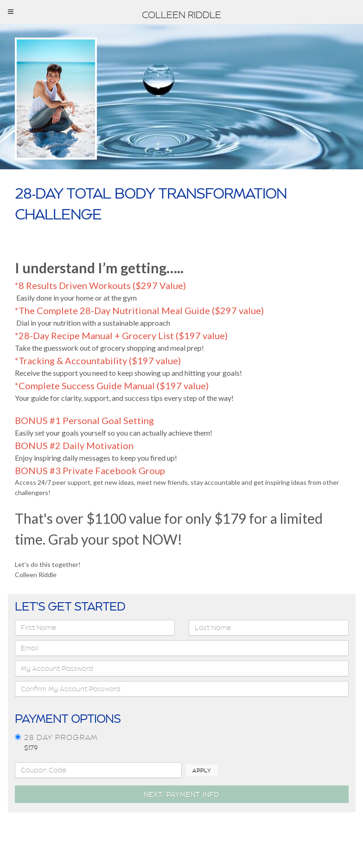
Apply (202, 771)
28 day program (61, 737)
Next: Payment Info (181, 795)
